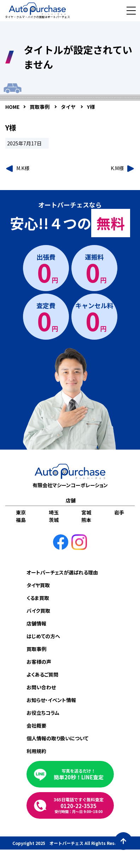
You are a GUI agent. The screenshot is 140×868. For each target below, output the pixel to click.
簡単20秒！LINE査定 (79, 774)
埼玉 (54, 512)
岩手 (119, 512)
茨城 (54, 520)
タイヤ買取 (38, 585)
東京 (21, 512)
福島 (21, 520)
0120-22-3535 (79, 805)
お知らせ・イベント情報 (51, 700)
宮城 (86, 512)
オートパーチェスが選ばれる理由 (62, 572)
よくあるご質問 (42, 674)
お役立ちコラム (43, 713)
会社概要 (36, 725)
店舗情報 (36, 623)
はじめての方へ (43, 636)
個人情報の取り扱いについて (57, 738)
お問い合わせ (41, 687)
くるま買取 (38, 598)
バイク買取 (38, 611)
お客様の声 (39, 662)
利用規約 (36, 751)
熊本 (86, 520)
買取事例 (36, 649)
